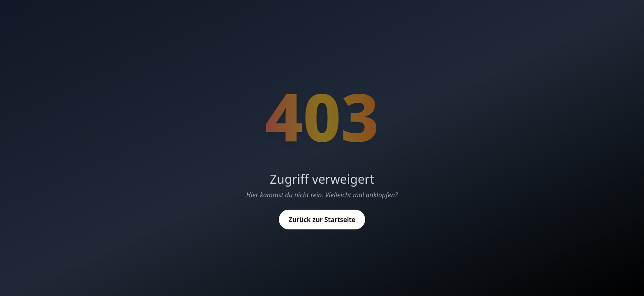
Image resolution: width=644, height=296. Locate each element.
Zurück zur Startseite (322, 220)
